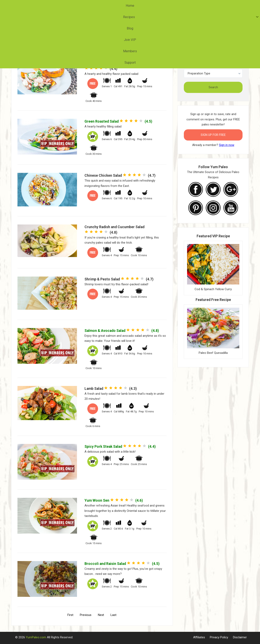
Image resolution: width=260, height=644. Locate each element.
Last (113, 615)
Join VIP (136, 6)
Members (157, 6)
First (70, 615)
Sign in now (227, 145)
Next (101, 615)
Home (81, 6)
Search (213, 87)
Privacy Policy (219, 637)
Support (177, 6)
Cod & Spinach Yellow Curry (213, 289)
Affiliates (199, 637)
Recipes (99, 6)
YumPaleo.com (36, 637)
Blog (118, 6)
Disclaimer (240, 637)
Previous (86, 615)
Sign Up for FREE (213, 135)
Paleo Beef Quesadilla (213, 353)
